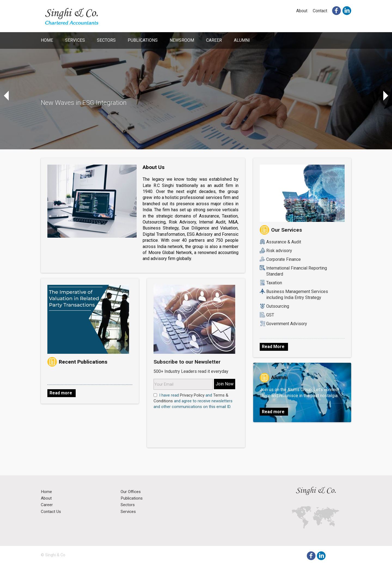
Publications (143, 40)
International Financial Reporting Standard (297, 271)
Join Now (225, 384)
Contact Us (51, 512)
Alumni (242, 40)
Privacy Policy (192, 395)
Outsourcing (278, 306)
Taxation (274, 283)
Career (214, 40)
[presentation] (185, 419)
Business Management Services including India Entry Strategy (297, 294)
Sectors (106, 40)
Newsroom (182, 40)
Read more (61, 393)
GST (270, 315)
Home (47, 40)
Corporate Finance (284, 259)
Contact (320, 11)
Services (75, 40)
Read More (273, 347)
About (302, 11)
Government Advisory (287, 324)
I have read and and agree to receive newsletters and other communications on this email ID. (193, 401)
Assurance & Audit (284, 242)
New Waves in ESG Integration (84, 103)
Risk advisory (279, 251)
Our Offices (131, 492)
